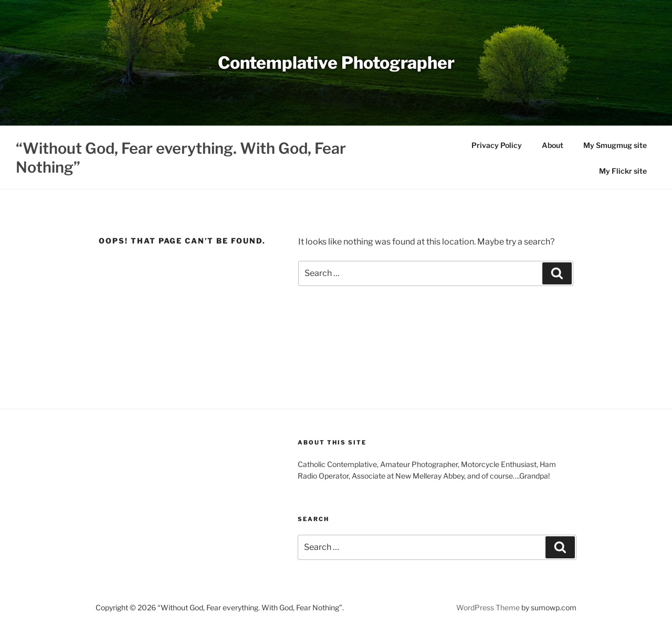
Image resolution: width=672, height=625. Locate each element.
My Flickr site (623, 171)
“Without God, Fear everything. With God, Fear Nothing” (181, 158)
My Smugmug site (615, 145)
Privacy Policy (497, 145)
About (553, 145)
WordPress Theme (488, 607)
